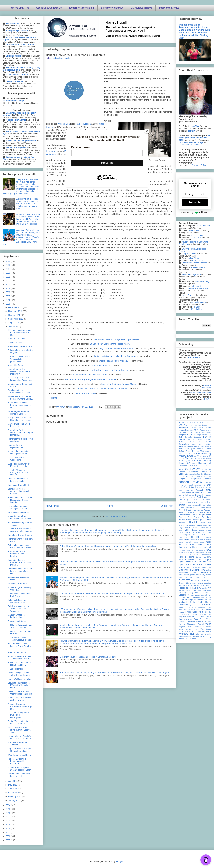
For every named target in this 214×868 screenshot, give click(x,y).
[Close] (147, 131)
